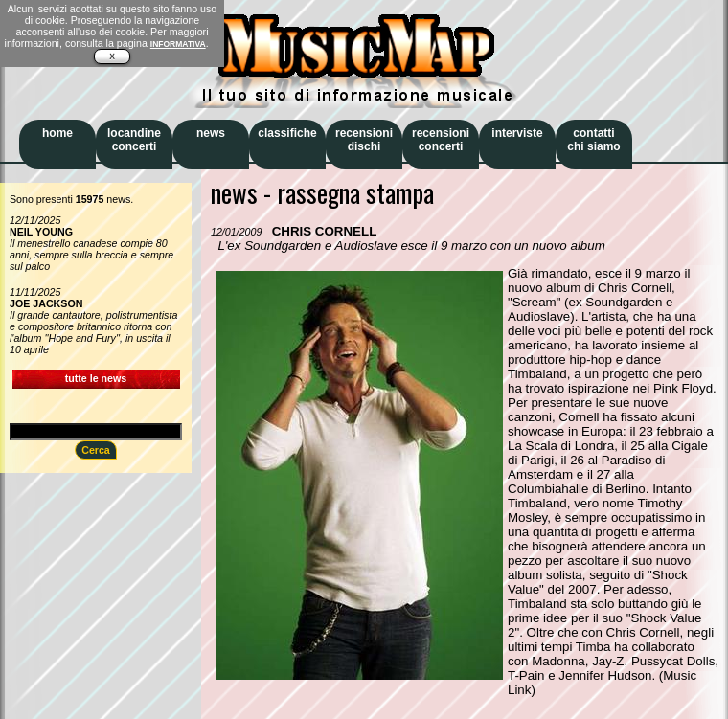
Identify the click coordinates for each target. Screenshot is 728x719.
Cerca (96, 450)
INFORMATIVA (178, 44)
